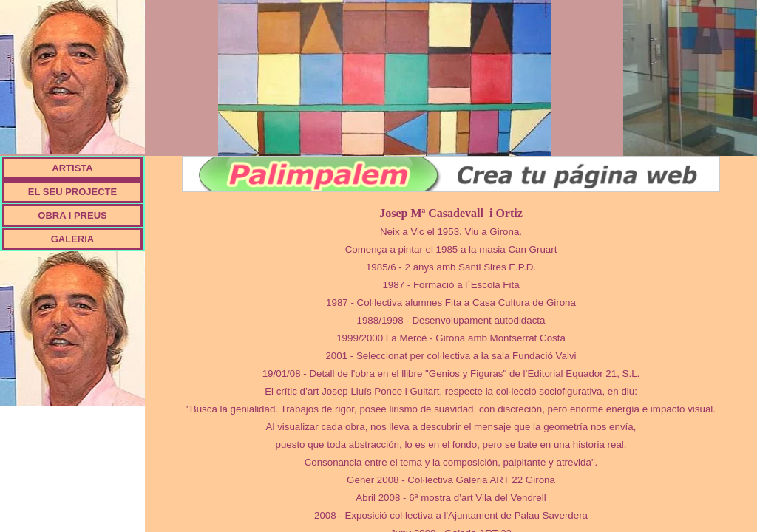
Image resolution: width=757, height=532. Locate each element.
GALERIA (73, 239)
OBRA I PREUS (72, 215)
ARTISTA (72, 168)
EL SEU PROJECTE (72, 192)
